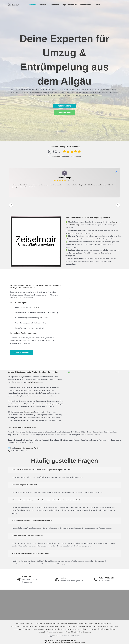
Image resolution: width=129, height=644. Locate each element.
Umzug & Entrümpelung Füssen (76, 629)
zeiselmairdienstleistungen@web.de (28, 448)
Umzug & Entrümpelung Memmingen (74, 623)
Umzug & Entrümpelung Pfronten (25, 629)
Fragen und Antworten (70, 5)
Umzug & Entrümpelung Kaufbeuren (51, 632)
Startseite (32, 5)
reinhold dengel (65, 178)
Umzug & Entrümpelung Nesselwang (78, 632)
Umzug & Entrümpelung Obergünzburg (102, 629)
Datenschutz (30, 623)
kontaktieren (30, 427)
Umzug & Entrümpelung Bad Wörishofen (26, 626)
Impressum (20, 623)
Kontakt (97, 5)
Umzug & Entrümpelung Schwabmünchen (56, 626)
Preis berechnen (86, 5)
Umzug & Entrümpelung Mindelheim (51, 629)
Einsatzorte (55, 5)
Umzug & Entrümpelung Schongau (100, 623)
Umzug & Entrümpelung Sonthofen (84, 626)
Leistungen (43, 5)
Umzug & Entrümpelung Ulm (108, 626)
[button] (47, 5)
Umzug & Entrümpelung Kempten (47, 623)
